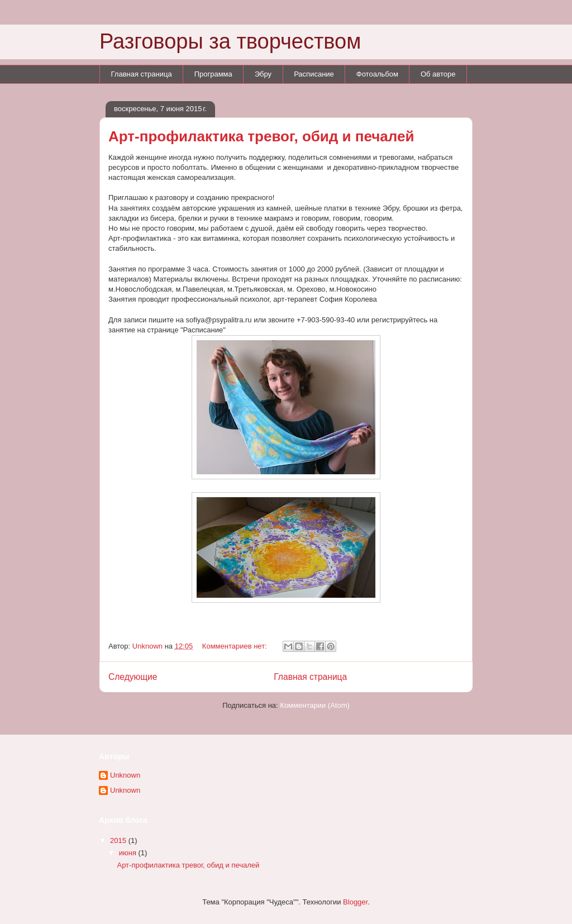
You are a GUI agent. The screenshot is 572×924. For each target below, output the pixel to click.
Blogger (355, 902)
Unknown (125, 775)
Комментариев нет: (236, 646)
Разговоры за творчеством (230, 41)
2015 (119, 840)
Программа (213, 74)
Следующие (133, 677)
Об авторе (438, 74)
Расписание (314, 74)
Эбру (263, 74)
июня (129, 853)
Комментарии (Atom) (315, 705)
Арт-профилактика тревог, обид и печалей (261, 136)
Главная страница (142, 74)
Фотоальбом (377, 74)
